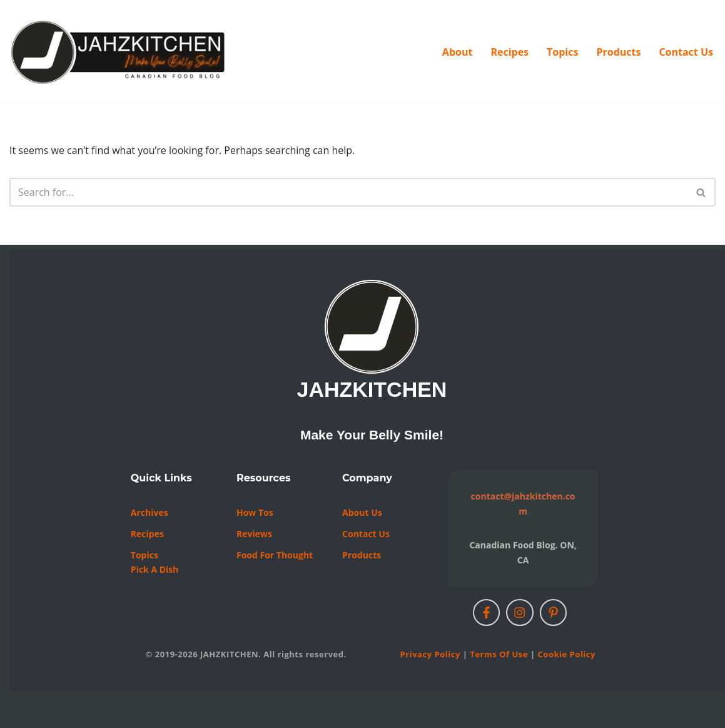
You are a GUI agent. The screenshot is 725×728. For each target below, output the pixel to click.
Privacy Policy (430, 654)
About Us (362, 512)
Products (618, 52)
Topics (562, 52)
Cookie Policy (567, 654)
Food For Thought (275, 555)
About (458, 52)
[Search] (348, 192)
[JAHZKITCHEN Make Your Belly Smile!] (119, 52)
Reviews (254, 534)
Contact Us (686, 52)
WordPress (127, 712)
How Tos (255, 512)
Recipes (510, 52)
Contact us (366, 534)
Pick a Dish (155, 569)
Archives (150, 512)
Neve (21, 712)
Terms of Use (499, 654)
